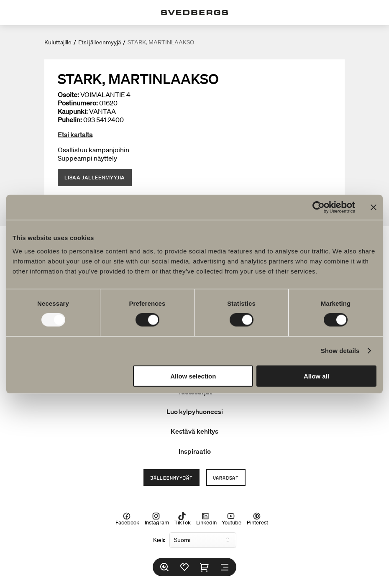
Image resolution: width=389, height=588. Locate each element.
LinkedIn (206, 519)
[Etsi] (164, 567)
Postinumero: (78, 103)
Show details (340, 351)
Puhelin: (70, 120)
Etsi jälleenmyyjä (100, 42)
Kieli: (159, 540)
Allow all (316, 376)
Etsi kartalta (75, 135)
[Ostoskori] (205, 567)
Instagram (157, 519)
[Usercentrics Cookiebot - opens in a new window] (319, 207)
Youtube (232, 519)
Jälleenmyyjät (171, 478)
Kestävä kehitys (194, 431)
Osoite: (68, 95)
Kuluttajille (58, 42)
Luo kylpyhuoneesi (195, 412)
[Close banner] (374, 207)
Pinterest (257, 519)
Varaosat (226, 478)
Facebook (127, 519)
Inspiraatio (195, 451)
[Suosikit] (184, 567)
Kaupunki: (73, 111)
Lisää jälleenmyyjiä (95, 178)
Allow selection (193, 376)
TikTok (183, 519)
